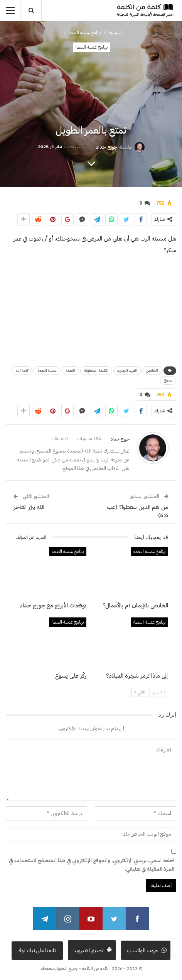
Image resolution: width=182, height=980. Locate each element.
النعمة (70, 370)
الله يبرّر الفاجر (29, 507)
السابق (159, 692)
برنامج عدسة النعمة (92, 47)
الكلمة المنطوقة (96, 370)
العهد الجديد (127, 370)
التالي (140, 692)
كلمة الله (22, 370)
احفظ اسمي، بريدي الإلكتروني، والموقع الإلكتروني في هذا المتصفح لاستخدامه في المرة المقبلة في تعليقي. (92, 865)
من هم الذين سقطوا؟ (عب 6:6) (138, 511)
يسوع (168, 380)
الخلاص (152, 370)
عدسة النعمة (47, 370)
